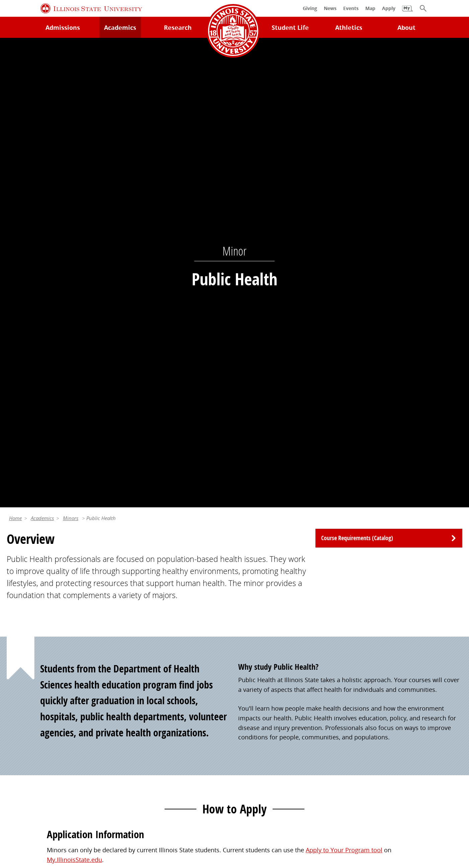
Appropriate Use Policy (211, 811)
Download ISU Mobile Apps (45, 752)
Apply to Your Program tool (344, 390)
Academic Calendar (34, 724)
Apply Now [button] (71, 462)
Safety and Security (33, 738)
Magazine (252, 710)
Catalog (133, 696)
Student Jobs (140, 682)
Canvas (132, 710)
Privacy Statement (33, 811)
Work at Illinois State (383, 668)
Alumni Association (265, 668)
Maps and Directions (36, 696)
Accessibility (439, 811)
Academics (42, 58)
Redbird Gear (257, 682)
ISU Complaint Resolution (379, 811)
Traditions (252, 724)
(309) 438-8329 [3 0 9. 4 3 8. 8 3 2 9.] (327, 561)
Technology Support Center (45, 682)
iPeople (364, 682)
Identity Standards (147, 811)
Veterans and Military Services (165, 747)
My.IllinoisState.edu (74, 400)
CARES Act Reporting (235, 821)
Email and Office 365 (383, 696)
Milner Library (26, 668)
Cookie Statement (90, 811)
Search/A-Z (22, 710)
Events (247, 696)
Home (15, 58)
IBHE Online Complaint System (293, 811)
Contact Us (304, 797)
